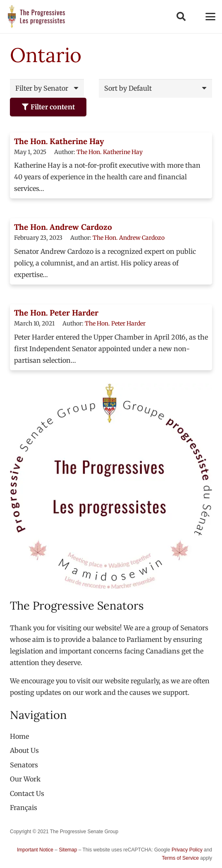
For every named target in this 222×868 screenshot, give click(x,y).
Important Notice (35, 850)
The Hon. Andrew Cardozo (63, 227)
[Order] (155, 88)
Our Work (25, 779)
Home (19, 736)
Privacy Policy (187, 850)
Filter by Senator (42, 88)
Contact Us (27, 793)
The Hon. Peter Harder (56, 313)
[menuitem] (24, 808)
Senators (24, 765)
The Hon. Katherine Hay (59, 141)
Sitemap (68, 850)
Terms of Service (180, 858)
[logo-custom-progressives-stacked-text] (36, 17)
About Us (24, 750)
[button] (181, 17)
